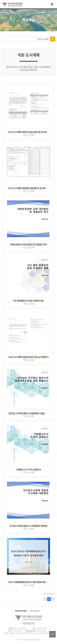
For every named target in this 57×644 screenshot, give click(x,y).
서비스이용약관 (35, 611)
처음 (45, 599)
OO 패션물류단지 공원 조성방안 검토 (28, 301)
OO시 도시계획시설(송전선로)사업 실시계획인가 (28, 357)
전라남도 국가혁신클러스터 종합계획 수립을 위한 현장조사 (28, 413)
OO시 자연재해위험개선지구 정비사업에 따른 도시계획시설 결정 (28, 582)
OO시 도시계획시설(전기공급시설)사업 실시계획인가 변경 (28, 132)
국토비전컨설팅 (12, 5)
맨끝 (53, 599)
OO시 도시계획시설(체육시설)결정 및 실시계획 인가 (28, 188)
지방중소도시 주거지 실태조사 (28, 470)
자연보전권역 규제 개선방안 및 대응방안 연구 (28, 245)
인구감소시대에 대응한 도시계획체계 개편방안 (28, 526)
